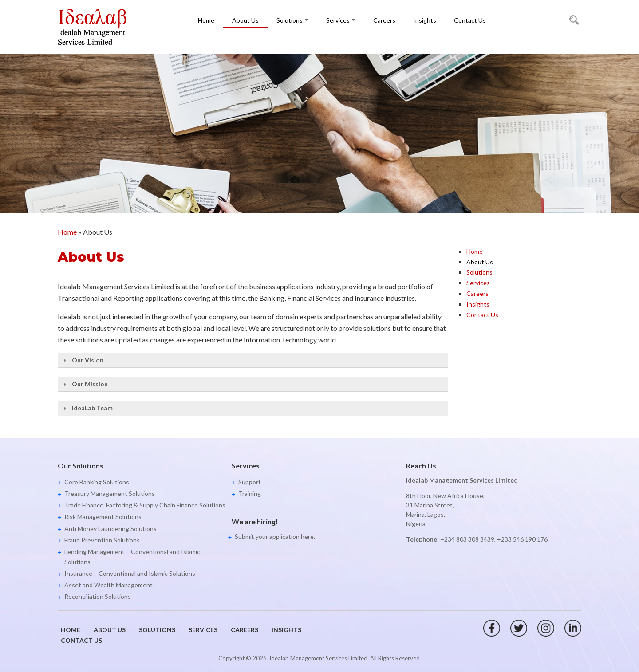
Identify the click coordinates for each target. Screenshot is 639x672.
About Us (245, 20)
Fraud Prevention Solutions (102, 540)
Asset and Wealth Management (108, 585)
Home (206, 20)
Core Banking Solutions (97, 482)
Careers (384, 20)
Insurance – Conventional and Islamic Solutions (130, 573)
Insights (425, 20)
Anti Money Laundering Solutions (110, 529)
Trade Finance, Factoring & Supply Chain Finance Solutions (145, 505)
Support (250, 482)
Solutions (292, 20)
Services (341, 20)
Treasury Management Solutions (110, 493)
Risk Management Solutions (103, 517)
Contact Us (470, 20)
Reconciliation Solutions (98, 596)
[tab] (253, 360)
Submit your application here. (275, 536)
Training (250, 493)
